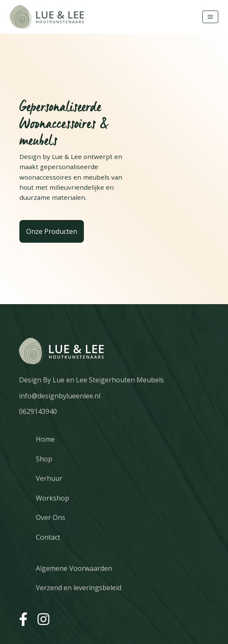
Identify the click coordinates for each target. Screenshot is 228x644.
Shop (44, 459)
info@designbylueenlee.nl (60, 396)
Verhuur (49, 478)
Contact (48, 537)
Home (45, 439)
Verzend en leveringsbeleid (79, 588)
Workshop (52, 498)
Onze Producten (52, 231)
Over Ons (51, 517)
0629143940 (38, 411)
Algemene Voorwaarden (74, 568)
